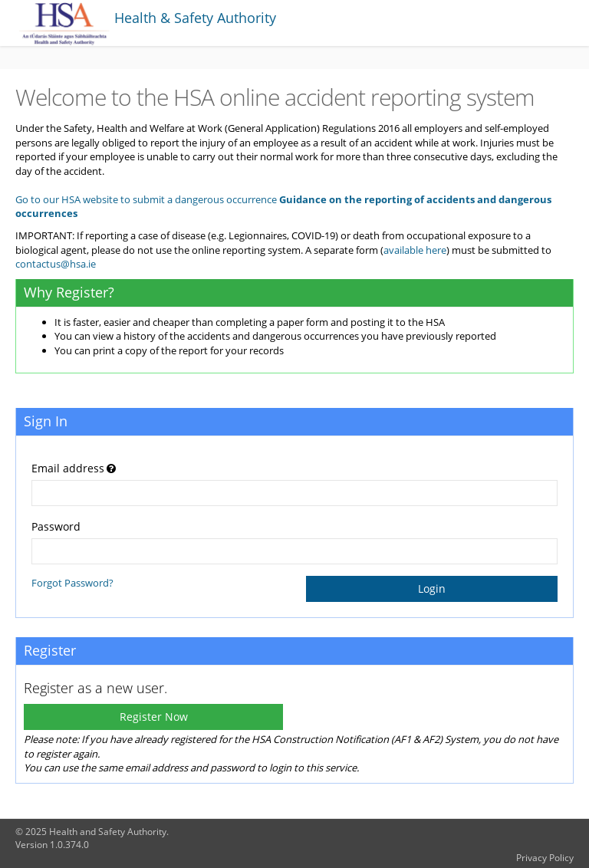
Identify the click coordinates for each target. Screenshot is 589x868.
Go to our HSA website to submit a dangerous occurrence (146, 199)
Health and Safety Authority (108, 832)
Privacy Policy (545, 858)
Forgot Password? (72, 583)
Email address (68, 468)
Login (432, 589)
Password (56, 526)
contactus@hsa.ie (56, 264)
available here (415, 250)
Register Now (154, 717)
